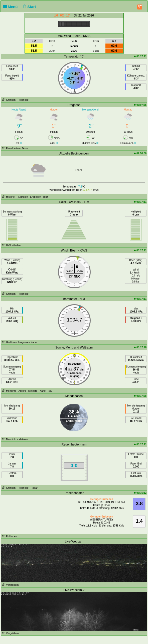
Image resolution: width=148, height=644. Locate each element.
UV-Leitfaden (11, 245)
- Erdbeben (35, 197)
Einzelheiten (10, 148)
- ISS (49, 391)
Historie (8, 197)
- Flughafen (22, 197)
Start (29, 7)
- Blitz (45, 197)
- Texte (24, 148)
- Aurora (22, 391)
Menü (12, 7)
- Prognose (22, 100)
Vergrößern (10, 585)
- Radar (33, 488)
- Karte (33, 342)
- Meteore (32, 391)
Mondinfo (9, 391)
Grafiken (8, 100)
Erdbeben (9, 536)
